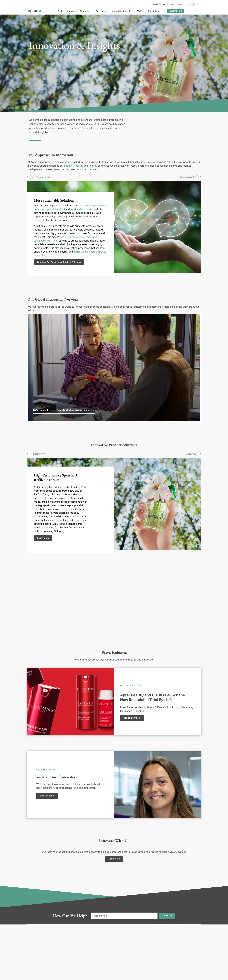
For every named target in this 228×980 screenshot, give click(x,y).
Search (167, 916)
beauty (87, 205)
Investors (191, 4)
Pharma (93, 166)
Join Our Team (47, 796)
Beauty (68, 166)
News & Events (158, 4)
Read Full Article (132, 718)
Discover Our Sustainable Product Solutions (59, 262)
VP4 (83, 487)
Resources (171, 4)
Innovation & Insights (122, 11)
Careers (182, 4)
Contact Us (176, 11)
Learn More (43, 538)
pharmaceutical (56, 209)
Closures (78, 166)
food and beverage (81, 209)
